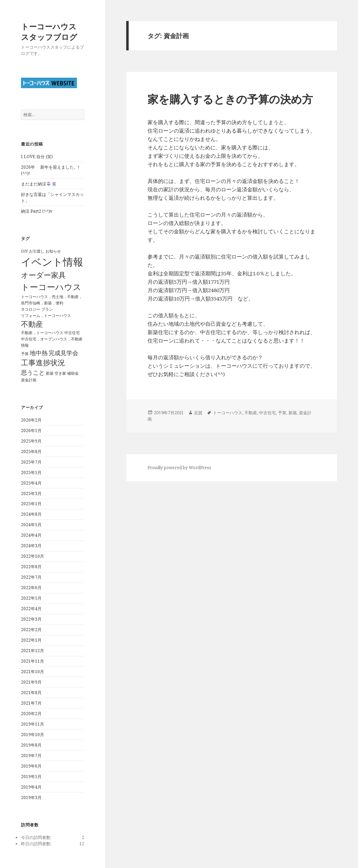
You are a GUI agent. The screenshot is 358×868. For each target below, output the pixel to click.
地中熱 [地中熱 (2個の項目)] (39, 353)
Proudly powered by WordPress (179, 468)
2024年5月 (31, 525)
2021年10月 (33, 672)
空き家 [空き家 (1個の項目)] (60, 373)
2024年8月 (31, 514)
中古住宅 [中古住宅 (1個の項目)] (72, 333)
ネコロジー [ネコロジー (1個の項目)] (31, 309)
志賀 (198, 413)
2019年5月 (31, 777)
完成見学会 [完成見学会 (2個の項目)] (63, 353)
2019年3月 (31, 798)
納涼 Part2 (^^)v (37, 211)
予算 (282, 413)
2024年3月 (31, 546)
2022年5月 (31, 598)
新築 (293, 413)
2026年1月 (31, 431)
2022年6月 (31, 588)
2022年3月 (31, 619)
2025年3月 (31, 493)
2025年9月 (31, 441)
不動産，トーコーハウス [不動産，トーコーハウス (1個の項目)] (42, 333)
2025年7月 (31, 462)
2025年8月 (31, 451)
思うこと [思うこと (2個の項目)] (33, 372)
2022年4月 (31, 609)
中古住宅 (267, 413)
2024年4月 (31, 535)
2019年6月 (31, 766)
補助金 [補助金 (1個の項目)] (73, 373)
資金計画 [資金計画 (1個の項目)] (29, 380)
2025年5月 (31, 472)
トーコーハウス (228, 413)
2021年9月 (31, 682)
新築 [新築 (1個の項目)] (50, 373)
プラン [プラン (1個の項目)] (47, 309)
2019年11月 (33, 724)
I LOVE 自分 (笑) (37, 157)
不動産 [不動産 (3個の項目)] (32, 324)
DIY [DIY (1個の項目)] (24, 251)
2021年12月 (33, 651)
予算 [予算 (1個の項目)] (25, 354)
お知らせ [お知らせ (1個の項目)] (53, 251)
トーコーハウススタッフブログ (49, 31)
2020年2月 (31, 714)
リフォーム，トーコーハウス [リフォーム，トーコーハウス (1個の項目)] (46, 316)
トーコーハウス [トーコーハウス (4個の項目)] (51, 287)
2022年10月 (33, 556)
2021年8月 (31, 693)
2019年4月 (31, 787)
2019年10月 (33, 735)
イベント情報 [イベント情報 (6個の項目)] (52, 262)
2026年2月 (31, 420)
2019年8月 (31, 745)
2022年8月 (31, 567)
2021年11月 (33, 661)
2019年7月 (31, 756)
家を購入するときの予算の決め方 (230, 99)
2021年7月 (31, 703)
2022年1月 (31, 640)
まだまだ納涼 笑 (39, 184)
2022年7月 (31, 577)
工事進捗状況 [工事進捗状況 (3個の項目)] (43, 362)
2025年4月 (31, 483)
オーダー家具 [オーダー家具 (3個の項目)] (43, 275)
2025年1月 (31, 504)
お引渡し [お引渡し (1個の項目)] (37, 251)
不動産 (251, 413)
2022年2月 (31, 630)
